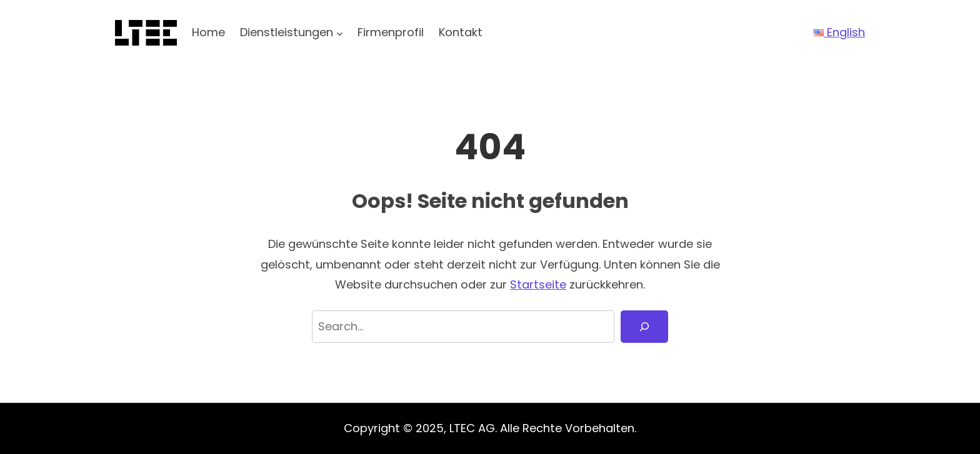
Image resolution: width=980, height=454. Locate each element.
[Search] (644, 327)
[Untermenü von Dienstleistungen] (340, 33)
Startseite (538, 284)
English (839, 32)
